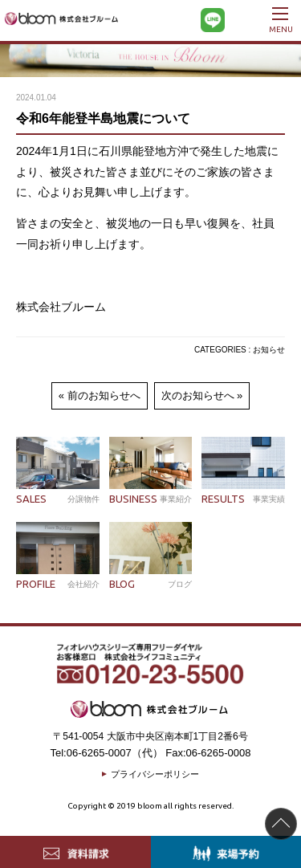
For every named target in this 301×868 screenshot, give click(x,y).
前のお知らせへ (104, 395)
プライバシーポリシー (155, 774)
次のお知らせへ (198, 395)
